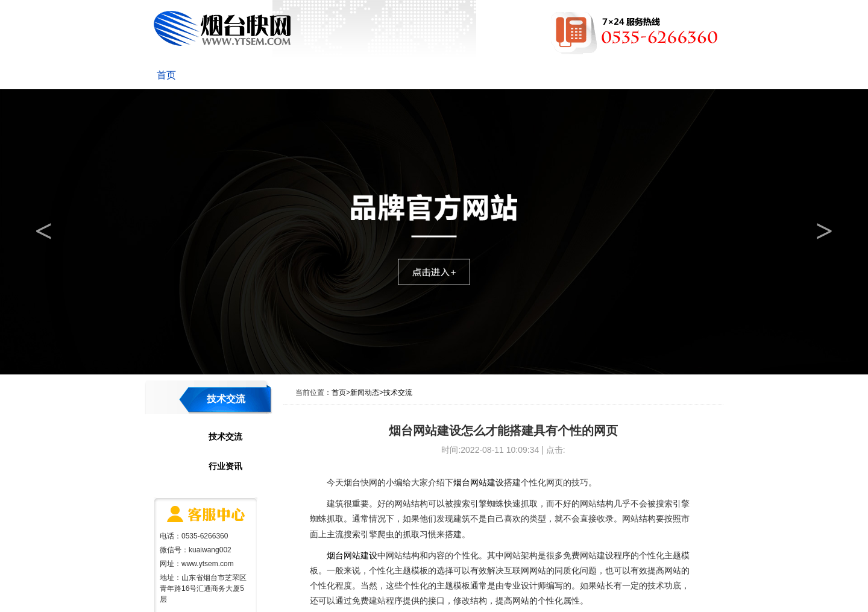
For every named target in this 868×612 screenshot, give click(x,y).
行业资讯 (225, 466)
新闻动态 (285, 75)
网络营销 (476, 75)
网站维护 (604, 75)
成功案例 (540, 75)
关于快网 (221, 75)
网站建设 (348, 75)
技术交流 (225, 437)
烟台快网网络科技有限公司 (222, 28)
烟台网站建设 (479, 482)
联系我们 (668, 75)
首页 (166, 75)
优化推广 (412, 75)
